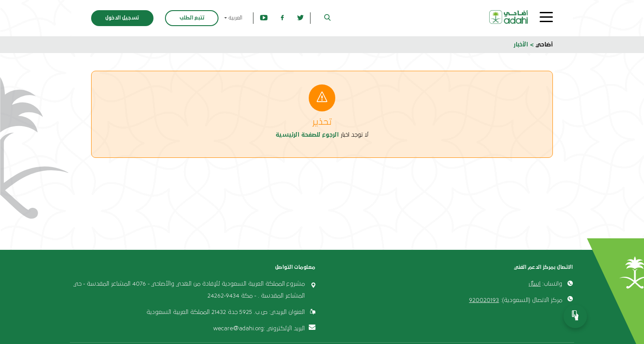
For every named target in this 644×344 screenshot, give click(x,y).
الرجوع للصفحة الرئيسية (307, 135)
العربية (235, 18)
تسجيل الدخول (122, 18)
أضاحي (544, 45)
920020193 (484, 300)
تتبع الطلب (192, 18)
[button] (328, 18)
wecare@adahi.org (238, 329)
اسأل (535, 284)
